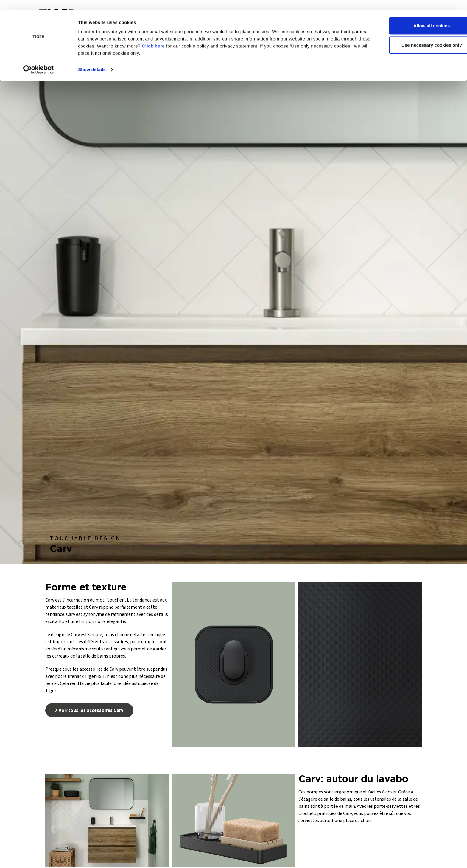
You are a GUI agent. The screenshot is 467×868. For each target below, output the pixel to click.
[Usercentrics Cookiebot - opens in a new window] (39, 60)
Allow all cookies (417, 16)
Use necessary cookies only (417, 35)
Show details (92, 59)
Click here (184, 36)
